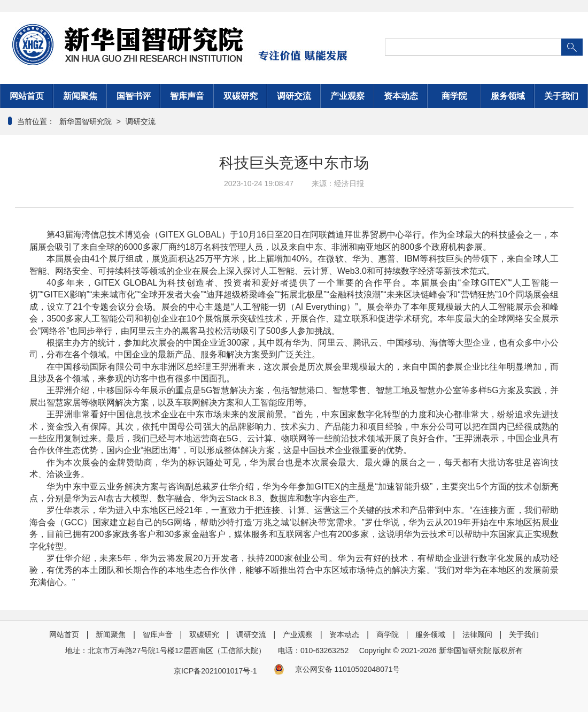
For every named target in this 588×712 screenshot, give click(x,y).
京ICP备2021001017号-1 (215, 671)
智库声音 (187, 96)
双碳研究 (241, 96)
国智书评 (134, 96)
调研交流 (294, 96)
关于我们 (561, 96)
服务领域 (508, 96)
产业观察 (347, 96)
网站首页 (27, 96)
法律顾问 (477, 634)
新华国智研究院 (84, 121)
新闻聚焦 (80, 96)
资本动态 (401, 96)
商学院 (454, 96)
